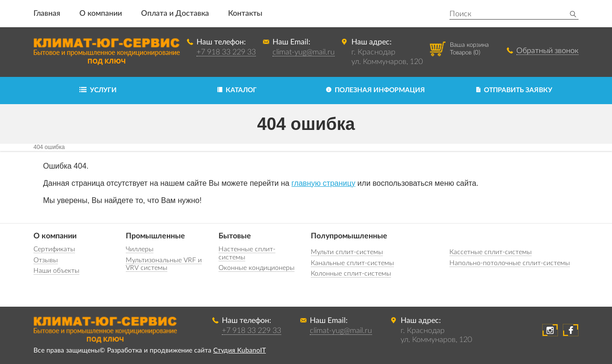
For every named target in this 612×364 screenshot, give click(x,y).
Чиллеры (140, 249)
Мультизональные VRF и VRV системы (164, 264)
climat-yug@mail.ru (304, 52)
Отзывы (46, 260)
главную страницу (324, 183)
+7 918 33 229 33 (226, 52)
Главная (47, 13)
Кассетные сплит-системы (491, 252)
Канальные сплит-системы (352, 263)
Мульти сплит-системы (347, 252)
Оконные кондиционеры (257, 268)
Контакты (245, 13)
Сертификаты (54, 249)
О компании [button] (101, 13)
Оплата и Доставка (175, 13)
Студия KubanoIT (240, 351)
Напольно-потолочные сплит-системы (510, 263)
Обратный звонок (547, 51)
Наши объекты (56, 271)
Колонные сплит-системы (351, 274)
